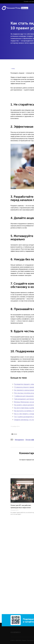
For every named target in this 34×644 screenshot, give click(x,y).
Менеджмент (20, 440)
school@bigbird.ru (16, 632)
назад (13, 69)
